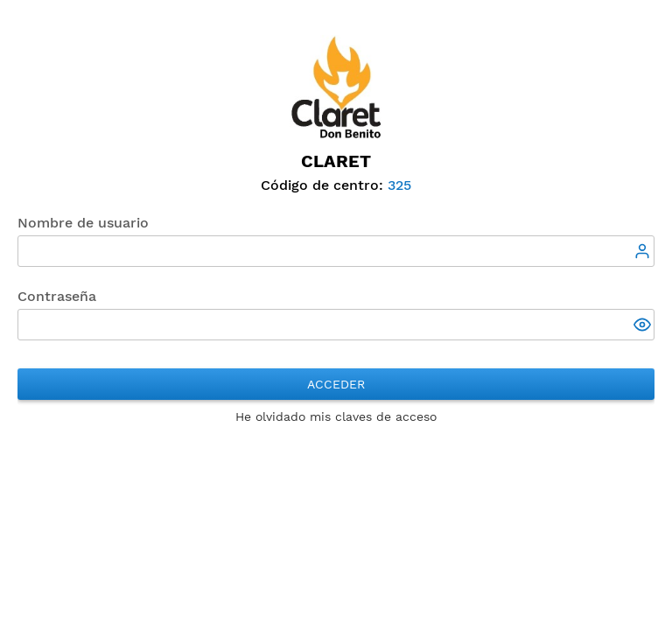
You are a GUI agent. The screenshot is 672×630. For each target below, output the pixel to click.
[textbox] (336, 251)
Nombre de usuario (83, 223)
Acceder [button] (336, 384)
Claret (336, 161)
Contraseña (57, 296)
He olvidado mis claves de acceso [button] (336, 416)
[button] (644, 326)
